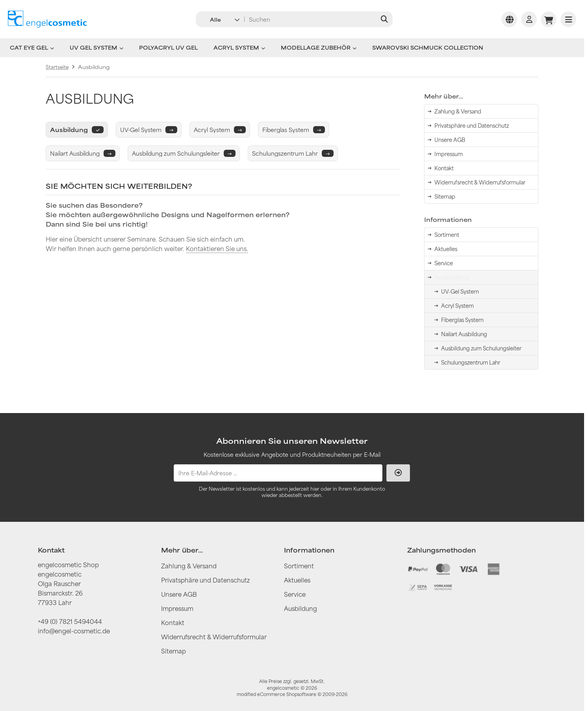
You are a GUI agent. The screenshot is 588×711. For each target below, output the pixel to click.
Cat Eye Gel (32, 48)
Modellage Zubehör (319, 48)
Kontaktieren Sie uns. (217, 248)
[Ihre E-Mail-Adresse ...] (278, 473)
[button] (220, 19)
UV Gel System (96, 48)
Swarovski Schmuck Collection (428, 48)
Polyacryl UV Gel (168, 48)
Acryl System (239, 48)
